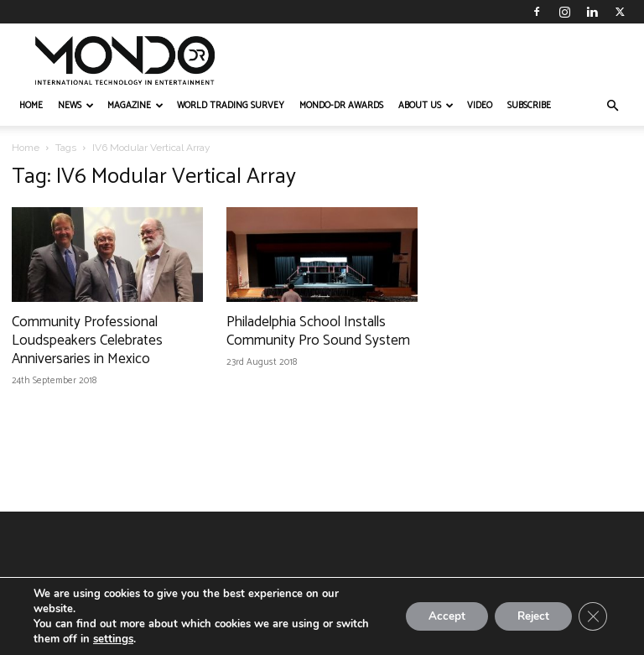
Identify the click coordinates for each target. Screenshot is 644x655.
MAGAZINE (135, 106)
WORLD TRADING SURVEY (231, 106)
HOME (31, 106)
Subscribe (529, 106)
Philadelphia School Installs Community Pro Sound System (318, 331)
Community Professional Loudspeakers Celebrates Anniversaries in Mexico (87, 340)
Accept (436, 616)
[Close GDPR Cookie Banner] (592, 616)
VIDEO (480, 106)
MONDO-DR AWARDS (341, 106)
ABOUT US (426, 106)
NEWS (76, 106)
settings (113, 639)
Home (26, 148)
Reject (528, 616)
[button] (612, 106)
